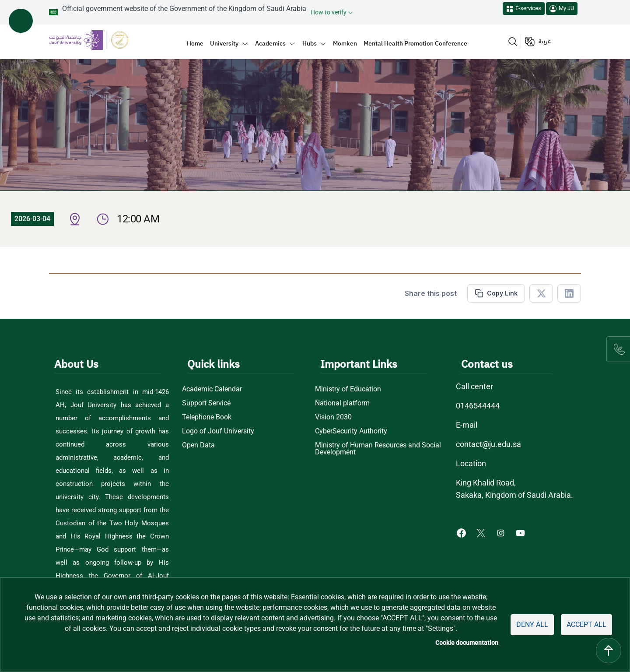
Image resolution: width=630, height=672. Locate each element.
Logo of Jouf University (218, 431)
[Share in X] (541, 293)
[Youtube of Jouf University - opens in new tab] (522, 533)
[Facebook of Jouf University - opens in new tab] (462, 533)
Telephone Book (207, 417)
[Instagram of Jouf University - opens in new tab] (502, 533)
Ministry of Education (348, 389)
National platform (342, 403)
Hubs (310, 43)
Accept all (586, 625)
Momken (345, 43)
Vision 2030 (333, 417)
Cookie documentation (467, 643)
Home (195, 43)
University (224, 43)
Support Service (206, 403)
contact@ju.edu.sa (488, 444)
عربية (545, 41)
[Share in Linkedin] (569, 293)
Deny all (532, 625)
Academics (270, 43)
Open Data (198, 445)
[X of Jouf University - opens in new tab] (482, 533)
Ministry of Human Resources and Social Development (378, 449)
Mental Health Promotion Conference (415, 43)
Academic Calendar (212, 389)
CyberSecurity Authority (351, 431)
